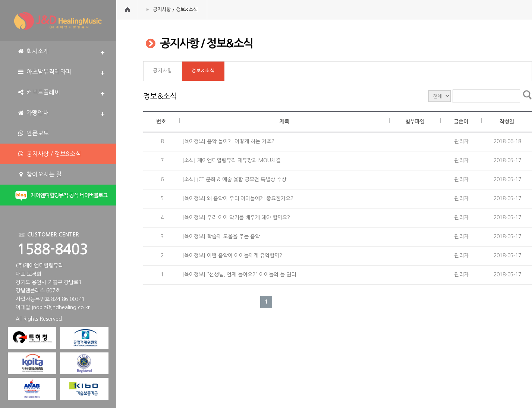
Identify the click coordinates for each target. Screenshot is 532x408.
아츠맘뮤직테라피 (44, 72)
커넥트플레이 (39, 92)
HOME (128, 10)
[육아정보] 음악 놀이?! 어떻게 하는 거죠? (228, 141)
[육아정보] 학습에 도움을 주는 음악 (220, 236)
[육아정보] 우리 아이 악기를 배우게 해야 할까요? (235, 217)
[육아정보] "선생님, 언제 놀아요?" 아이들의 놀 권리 (238, 274)
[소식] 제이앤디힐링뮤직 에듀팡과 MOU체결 (231, 160)
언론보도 (33, 133)
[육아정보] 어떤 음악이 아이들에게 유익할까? (232, 255)
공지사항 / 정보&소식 (175, 10)
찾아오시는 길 (39, 174)
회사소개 (33, 51)
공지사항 (163, 71)
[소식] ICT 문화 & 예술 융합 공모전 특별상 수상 (234, 179)
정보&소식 (203, 71)
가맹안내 (33, 113)
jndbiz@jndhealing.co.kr (61, 307)
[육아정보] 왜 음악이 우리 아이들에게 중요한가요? (237, 198)
